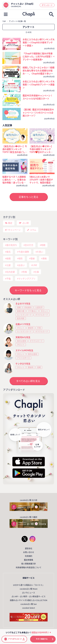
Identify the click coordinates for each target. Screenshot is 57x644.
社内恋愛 (11, 272)
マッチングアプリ (27, 278)
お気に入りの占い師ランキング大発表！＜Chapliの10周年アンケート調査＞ (39, 42)
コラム (33, 230)
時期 (43, 245)
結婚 (9, 258)
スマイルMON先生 (24, 350)
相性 (21, 258)
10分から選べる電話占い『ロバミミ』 (29, 585)
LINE (35, 265)
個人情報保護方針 (29, 564)
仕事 (37, 272)
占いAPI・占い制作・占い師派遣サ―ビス (28, 596)
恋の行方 (29, 245)
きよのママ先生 (23, 303)
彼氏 (9, 252)
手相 (39, 328)
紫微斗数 (21, 311)
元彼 (9, 265)
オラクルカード (42, 315)
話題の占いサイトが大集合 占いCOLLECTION (29, 600)
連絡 (45, 258)
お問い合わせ (29, 552)
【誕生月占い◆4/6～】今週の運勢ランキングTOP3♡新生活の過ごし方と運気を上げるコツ (15, 149)
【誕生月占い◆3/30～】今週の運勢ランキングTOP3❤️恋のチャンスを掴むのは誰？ (41, 149)
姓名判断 (21, 318)
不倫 (9, 278)
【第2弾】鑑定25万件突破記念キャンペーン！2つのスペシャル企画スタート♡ (38, 112)
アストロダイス (23, 358)
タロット (44, 311)
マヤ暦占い (33, 311)
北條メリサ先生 (23, 324)
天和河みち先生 (23, 337)
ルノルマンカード (24, 315)
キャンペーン (14, 230)
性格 (25, 272)
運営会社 (29, 548)
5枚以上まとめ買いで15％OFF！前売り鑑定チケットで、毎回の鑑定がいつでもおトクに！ (41, 180)
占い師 (26, 223)
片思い (40, 252)
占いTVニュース (28, 593)
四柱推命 (28, 307)
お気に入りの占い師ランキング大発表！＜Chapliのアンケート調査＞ (39, 84)
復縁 (33, 258)
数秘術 (31, 328)
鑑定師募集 (29, 560)
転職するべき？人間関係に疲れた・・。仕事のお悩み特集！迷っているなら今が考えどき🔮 (14, 180)
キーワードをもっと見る (28, 290)
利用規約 (29, 556)
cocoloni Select (29, 608)
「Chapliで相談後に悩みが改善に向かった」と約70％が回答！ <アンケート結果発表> (39, 56)
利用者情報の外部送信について (29, 567)
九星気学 (39, 307)
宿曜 (19, 307)
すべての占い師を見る (28, 381)
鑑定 (10, 223)
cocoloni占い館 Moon (29, 589)
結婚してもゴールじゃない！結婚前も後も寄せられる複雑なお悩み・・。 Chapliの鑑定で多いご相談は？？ (39, 72)
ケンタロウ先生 (23, 364)
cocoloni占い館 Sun (29, 604)
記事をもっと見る (29, 197)
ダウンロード (47, 5)
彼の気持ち (12, 245)
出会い (22, 265)
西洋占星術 (22, 341)
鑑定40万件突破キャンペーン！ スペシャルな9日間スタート (38, 97)
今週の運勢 (24, 252)
